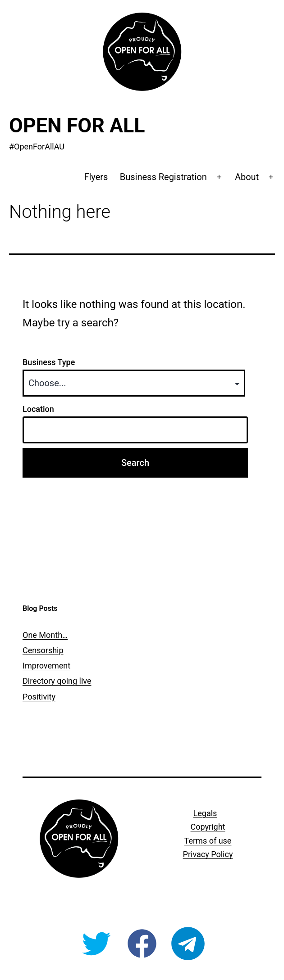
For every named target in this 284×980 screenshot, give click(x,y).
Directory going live (57, 681)
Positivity (39, 697)
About (247, 177)
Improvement (46, 666)
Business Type (49, 362)
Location (38, 409)
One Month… (45, 635)
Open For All (77, 125)
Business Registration (163, 177)
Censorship (43, 650)
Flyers (96, 177)
